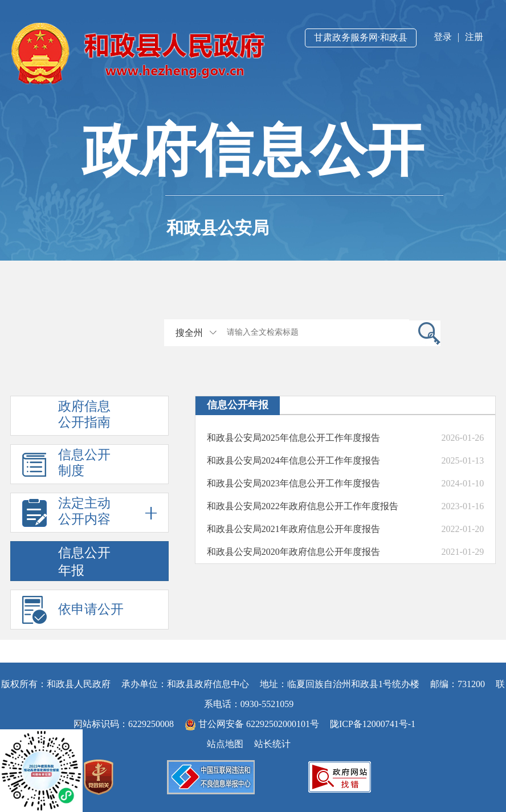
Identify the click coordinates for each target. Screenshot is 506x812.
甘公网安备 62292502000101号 (253, 724)
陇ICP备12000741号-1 (373, 724)
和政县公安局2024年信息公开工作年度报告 (293, 460)
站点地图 (225, 744)
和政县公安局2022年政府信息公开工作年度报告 (303, 506)
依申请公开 (91, 609)
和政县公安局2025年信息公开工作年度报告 (293, 438)
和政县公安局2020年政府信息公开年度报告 (293, 552)
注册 (474, 37)
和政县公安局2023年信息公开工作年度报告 (293, 483)
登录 (443, 37)
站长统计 (272, 744)
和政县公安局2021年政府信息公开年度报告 (293, 529)
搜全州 (189, 333)
